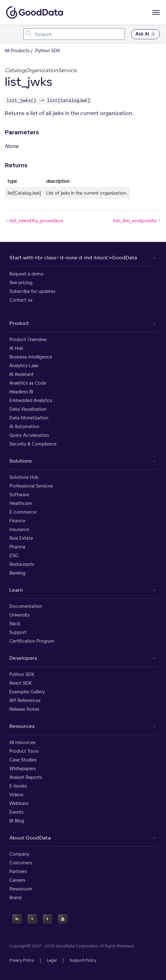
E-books (18, 786)
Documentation (26, 606)
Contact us (21, 300)
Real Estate (21, 538)
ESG (14, 555)
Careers (17, 880)
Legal (52, 960)
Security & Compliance (33, 444)
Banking (17, 573)
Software (19, 495)
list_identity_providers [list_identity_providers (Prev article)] (34, 220)
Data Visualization (28, 409)
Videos (16, 795)
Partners (18, 871)
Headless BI (21, 392)
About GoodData (30, 838)
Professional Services (31, 486)
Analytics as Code (28, 383)
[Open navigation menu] (156, 12)
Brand (15, 897)
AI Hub (16, 348)
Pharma (17, 547)
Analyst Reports (26, 777)
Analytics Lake (24, 365)
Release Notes (24, 709)
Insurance (19, 529)
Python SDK (22, 674)
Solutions (21, 461)
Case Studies (23, 760)
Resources (22, 726)
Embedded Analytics (31, 400)
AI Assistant (21, 374)
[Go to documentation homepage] (35, 12)
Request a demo (26, 274)
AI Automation (24, 426)
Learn (16, 590)
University (19, 615)
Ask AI (145, 34)
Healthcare (21, 503)
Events (16, 812)
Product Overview (28, 339)
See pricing (21, 282)
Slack (15, 624)
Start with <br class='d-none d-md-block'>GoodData (73, 257)
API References (25, 700)
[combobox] (74, 34)
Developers (23, 658)
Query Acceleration (29, 435)
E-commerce (23, 512)
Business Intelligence (31, 357)
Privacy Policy (22, 960)
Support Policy (83, 960)
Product (19, 323)
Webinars (19, 803)
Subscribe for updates (32, 291)
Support (18, 632)
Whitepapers (23, 768)
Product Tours (24, 751)
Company (19, 854)
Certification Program (32, 641)
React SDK (21, 683)
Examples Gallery (27, 692)
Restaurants (22, 564)
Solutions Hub (24, 477)
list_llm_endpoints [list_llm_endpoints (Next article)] (137, 220)
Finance (17, 521)
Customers (21, 863)
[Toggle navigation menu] (12, 34)
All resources (22, 742)
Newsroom (21, 889)
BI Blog (17, 821)
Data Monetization (29, 418)
